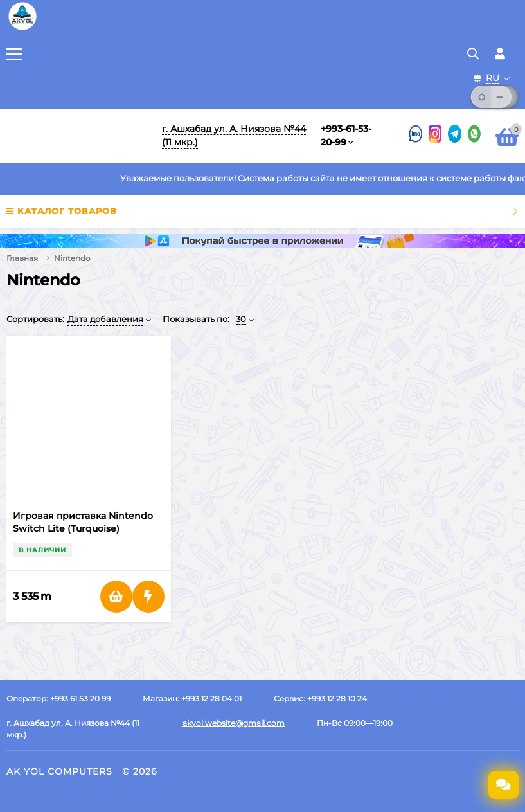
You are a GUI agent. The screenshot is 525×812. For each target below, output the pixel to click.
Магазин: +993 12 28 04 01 (192, 699)
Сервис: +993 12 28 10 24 (320, 699)
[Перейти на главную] (76, 136)
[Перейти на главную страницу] (22, 29)
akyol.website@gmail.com (234, 723)
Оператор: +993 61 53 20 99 (58, 699)
